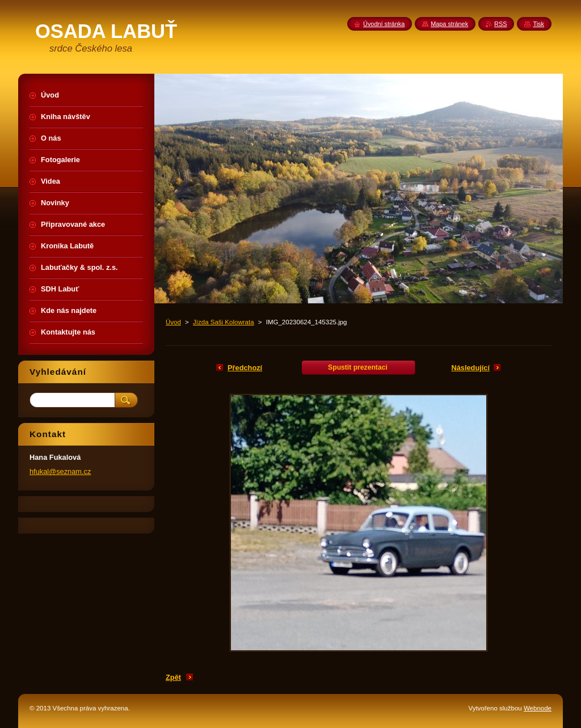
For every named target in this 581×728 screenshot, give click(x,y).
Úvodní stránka (384, 24)
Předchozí (245, 368)
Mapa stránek (449, 24)
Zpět (173, 677)
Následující (470, 368)
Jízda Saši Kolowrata (224, 322)
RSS (500, 24)
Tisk (538, 24)
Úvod (173, 322)
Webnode (538, 708)
